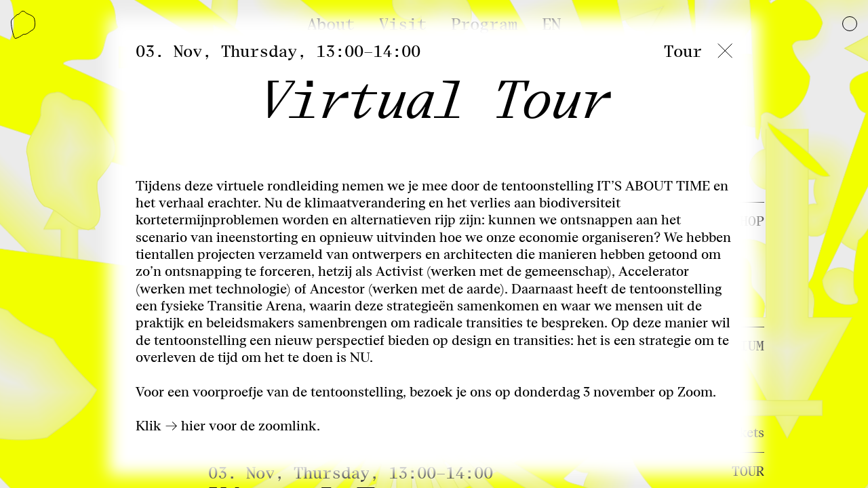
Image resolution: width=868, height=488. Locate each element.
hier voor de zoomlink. (251, 426)
